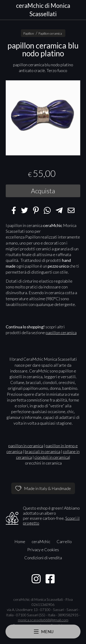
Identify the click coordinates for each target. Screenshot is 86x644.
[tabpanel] (43, 118)
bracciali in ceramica (43, 451)
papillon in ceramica (26, 446)
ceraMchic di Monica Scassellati (43, 10)
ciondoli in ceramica (52, 457)
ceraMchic (41, 541)
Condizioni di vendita (43, 558)
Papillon (29, 33)
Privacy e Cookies (43, 550)
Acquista (43, 191)
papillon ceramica (61, 333)
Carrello (64, 541)
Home (20, 541)
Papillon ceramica (50, 33)
